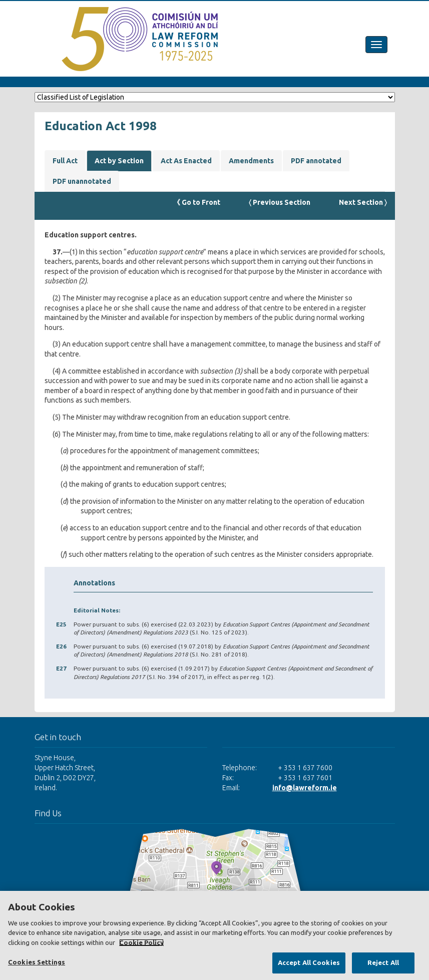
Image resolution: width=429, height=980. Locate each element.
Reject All (383, 962)
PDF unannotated (82, 181)
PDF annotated (316, 161)
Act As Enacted (186, 161)
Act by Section (119, 161)
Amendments (251, 161)
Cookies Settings (37, 962)
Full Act (65, 161)
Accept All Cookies (309, 962)
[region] (214, 935)
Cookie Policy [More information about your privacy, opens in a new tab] (141, 942)
